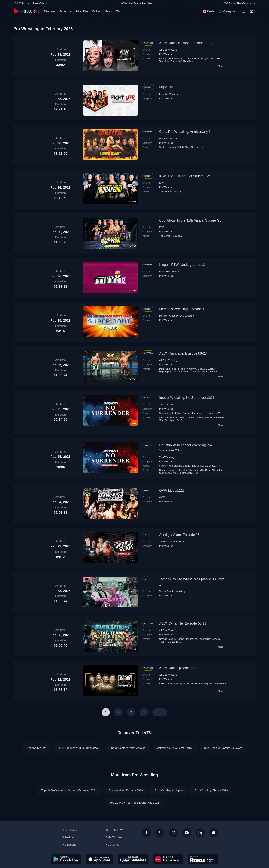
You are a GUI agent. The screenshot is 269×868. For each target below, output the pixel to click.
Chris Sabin (179, 417)
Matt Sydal (180, 683)
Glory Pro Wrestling (169, 139)
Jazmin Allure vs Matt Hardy (175, 748)
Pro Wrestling (166, 54)
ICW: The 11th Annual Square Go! (185, 176)
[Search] (243, 11)
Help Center (113, 845)
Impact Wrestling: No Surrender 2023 (187, 398)
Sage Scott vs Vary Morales (128, 748)
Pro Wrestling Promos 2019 (126, 790)
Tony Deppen (206, 683)
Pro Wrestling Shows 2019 (211, 790)
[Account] (251, 11)
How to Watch (71, 830)
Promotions (69, 845)
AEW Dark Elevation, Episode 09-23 (186, 43)
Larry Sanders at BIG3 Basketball (78, 748)
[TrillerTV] (27, 11)
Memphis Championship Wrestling (177, 316)
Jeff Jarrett (192, 683)
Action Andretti (209, 372)
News (108, 11)
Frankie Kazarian (195, 417)
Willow (96, 11)
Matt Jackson (166, 369)
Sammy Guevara (198, 369)
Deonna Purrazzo (168, 470)
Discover (50, 11)
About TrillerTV (115, 830)
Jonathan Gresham (188, 470)
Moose (209, 417)
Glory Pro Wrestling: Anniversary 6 (185, 132)
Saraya (181, 639)
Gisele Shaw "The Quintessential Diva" (179, 473)
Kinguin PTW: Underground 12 (182, 265)
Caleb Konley (166, 683)
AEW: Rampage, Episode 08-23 (183, 353)
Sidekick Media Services (172, 542)
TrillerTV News (115, 837)
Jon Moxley (191, 639)
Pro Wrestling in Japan (169, 790)
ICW (161, 183)
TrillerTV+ (82, 11)
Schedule (65, 11)
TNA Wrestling (167, 405)
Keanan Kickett (36, 748)
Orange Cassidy (167, 639)
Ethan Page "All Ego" (198, 58)
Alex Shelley (166, 417)
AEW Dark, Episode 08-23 (179, 668)
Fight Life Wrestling (169, 94)
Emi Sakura (220, 683)
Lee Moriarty (205, 639)
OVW (162, 497)
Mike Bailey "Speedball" (212, 470)
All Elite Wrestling (168, 50)
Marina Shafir (166, 58)
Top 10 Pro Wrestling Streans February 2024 (69, 790)
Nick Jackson (181, 369)
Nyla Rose (188, 61)
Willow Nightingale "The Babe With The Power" (187, 370)
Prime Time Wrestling (170, 272)
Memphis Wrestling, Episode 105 (184, 309)
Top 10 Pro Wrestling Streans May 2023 (135, 803)
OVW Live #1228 (172, 491)
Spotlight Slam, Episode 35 (179, 535)
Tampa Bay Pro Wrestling (172, 591)
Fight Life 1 (167, 87)
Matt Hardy (180, 58)
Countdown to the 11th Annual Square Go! (191, 220)
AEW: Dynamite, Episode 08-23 (183, 623)
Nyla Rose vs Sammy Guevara (223, 748)
